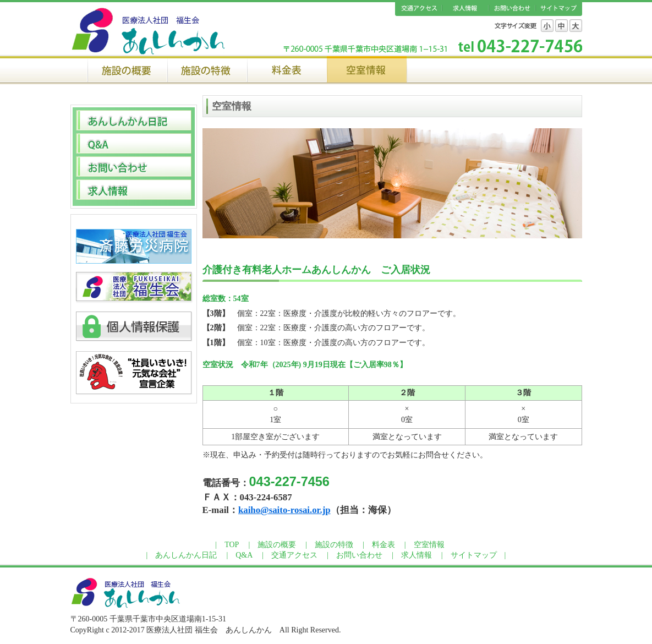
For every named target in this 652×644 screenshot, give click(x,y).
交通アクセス (418, 9)
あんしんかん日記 (186, 555)
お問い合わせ (512, 9)
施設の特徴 (207, 69)
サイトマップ (559, 9)
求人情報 (465, 9)
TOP (232, 545)
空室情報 (367, 69)
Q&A (244, 555)
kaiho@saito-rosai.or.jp (284, 510)
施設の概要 (127, 69)
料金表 (287, 69)
